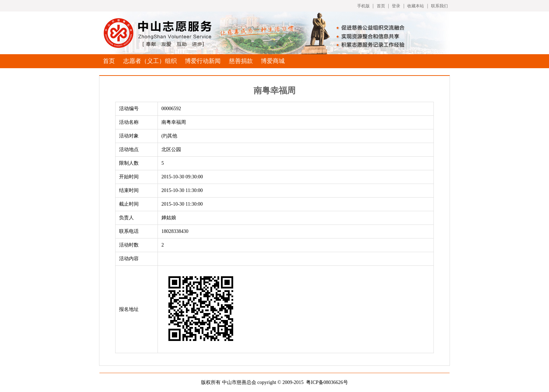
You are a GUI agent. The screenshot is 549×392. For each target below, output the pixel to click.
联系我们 (439, 6)
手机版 (363, 6)
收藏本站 (416, 6)
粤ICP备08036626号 (327, 382)
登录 (396, 6)
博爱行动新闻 (203, 61)
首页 (381, 6)
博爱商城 (273, 61)
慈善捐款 (241, 61)
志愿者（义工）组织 (150, 61)
